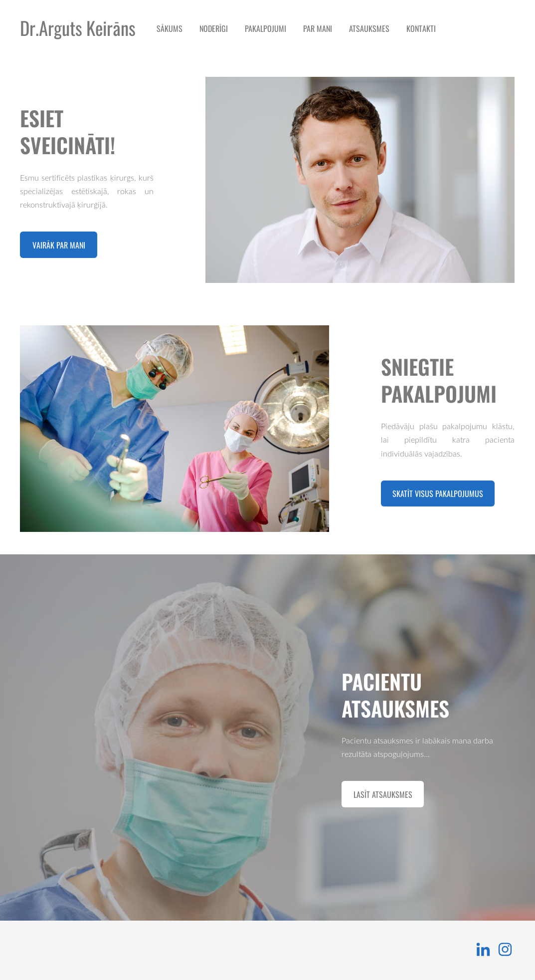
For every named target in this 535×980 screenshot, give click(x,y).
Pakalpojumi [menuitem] (266, 28)
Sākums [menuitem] (170, 28)
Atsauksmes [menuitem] (369, 28)
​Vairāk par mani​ (59, 245)
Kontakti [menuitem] (421, 28)
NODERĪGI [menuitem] (214, 28)
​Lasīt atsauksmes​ (383, 794)
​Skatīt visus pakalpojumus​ (438, 493)
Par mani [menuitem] (318, 28)
